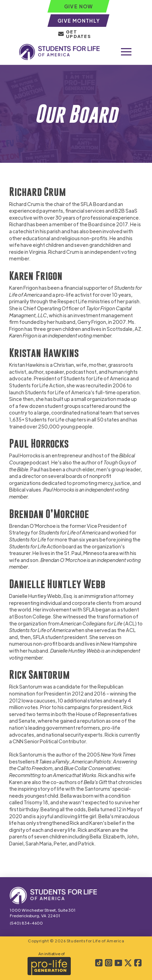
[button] (126, 52)
